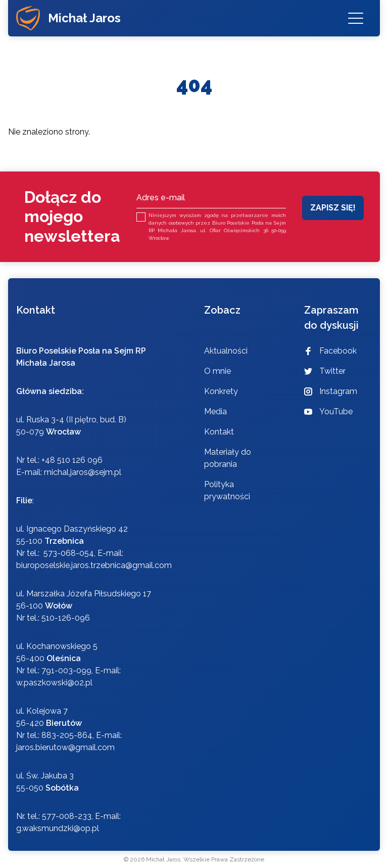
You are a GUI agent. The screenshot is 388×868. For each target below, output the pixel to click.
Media (215, 411)
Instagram (331, 391)
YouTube (328, 411)
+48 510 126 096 (72, 460)
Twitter (325, 371)
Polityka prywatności (227, 490)
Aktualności (226, 351)
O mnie (217, 371)
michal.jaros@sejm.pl (83, 472)
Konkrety (221, 391)
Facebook (330, 351)
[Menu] (356, 18)
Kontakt (219, 432)
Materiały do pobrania (228, 458)
